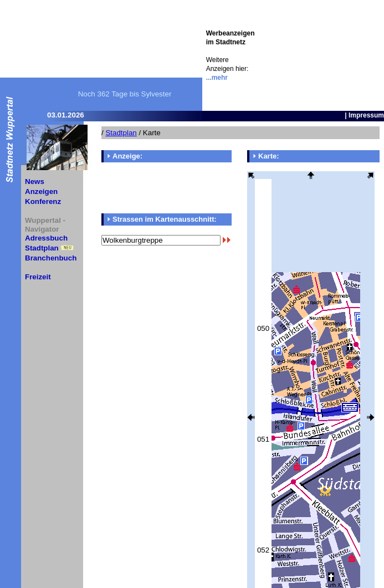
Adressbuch (46, 238)
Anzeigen (41, 191)
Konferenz (43, 201)
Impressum (366, 115)
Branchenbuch (51, 258)
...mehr (217, 78)
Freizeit (38, 277)
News (35, 181)
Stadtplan (42, 248)
